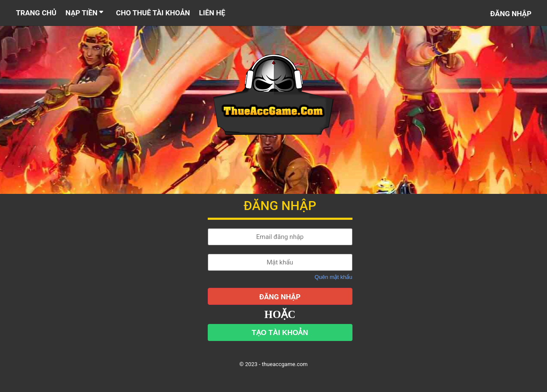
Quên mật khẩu (333, 277)
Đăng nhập (511, 14)
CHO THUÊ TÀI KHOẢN (153, 13)
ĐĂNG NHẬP (280, 297)
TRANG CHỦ (36, 13)
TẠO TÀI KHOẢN (280, 333)
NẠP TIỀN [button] (86, 13)
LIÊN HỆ (212, 13)
